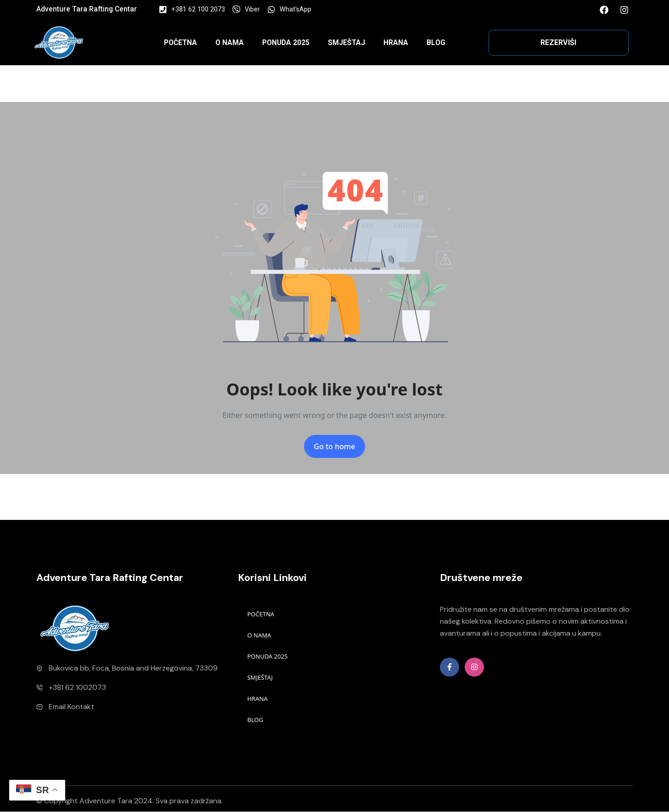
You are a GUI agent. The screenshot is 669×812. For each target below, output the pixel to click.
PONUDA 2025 (286, 43)
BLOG (436, 43)
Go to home (335, 446)
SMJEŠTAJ (346, 43)
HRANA (396, 43)
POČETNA (180, 43)
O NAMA (230, 43)
